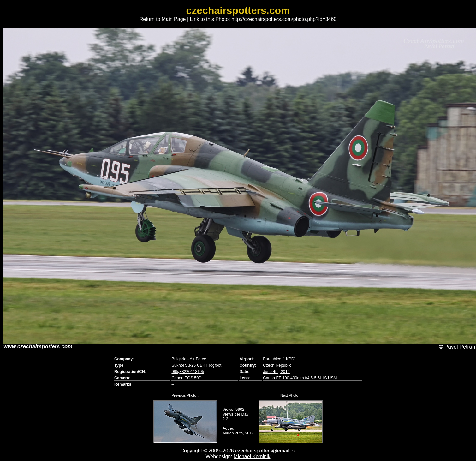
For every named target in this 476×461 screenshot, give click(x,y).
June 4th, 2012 (276, 371)
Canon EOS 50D (186, 378)
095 (175, 371)
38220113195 (192, 371)
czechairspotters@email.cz (265, 451)
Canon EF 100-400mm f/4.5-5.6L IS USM (300, 378)
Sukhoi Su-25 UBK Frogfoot (196, 365)
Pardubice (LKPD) (279, 359)
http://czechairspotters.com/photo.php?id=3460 (284, 19)
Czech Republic (277, 365)
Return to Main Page (163, 19)
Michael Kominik (252, 456)
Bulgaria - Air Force (189, 359)
